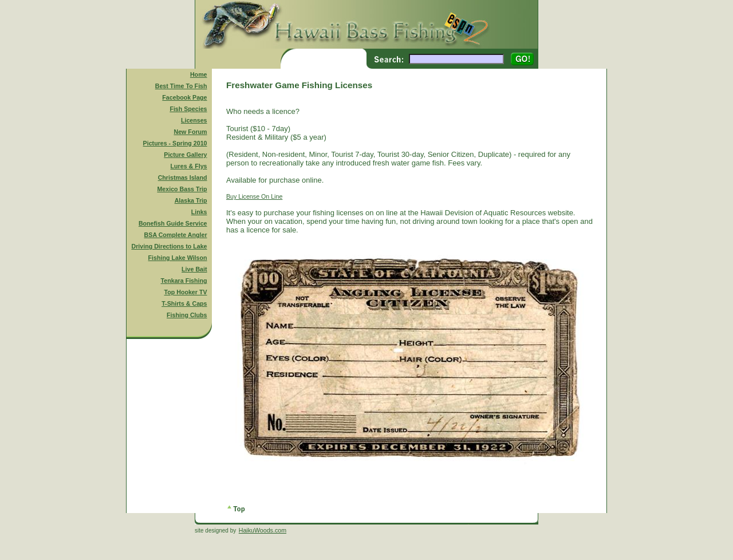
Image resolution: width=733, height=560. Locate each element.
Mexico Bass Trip (182, 189)
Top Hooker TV (186, 292)
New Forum (191, 132)
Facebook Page (184, 97)
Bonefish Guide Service (173, 223)
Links (199, 212)
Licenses (194, 120)
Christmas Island (183, 178)
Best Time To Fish (181, 86)
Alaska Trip (191, 200)
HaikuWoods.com (263, 530)
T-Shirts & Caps (184, 303)
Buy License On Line (254, 196)
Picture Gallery (185, 155)
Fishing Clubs (187, 315)
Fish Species (188, 109)
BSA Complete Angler (176, 235)
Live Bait (194, 269)
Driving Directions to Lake (169, 246)
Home (199, 74)
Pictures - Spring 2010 (175, 143)
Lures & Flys (189, 166)
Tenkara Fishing (184, 281)
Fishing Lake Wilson (178, 258)
